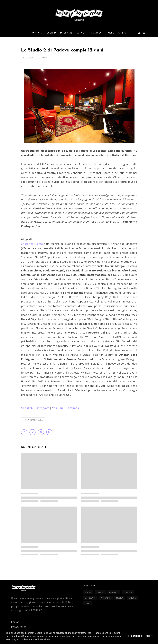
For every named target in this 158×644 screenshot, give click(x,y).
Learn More (136, 636)
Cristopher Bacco (32, 244)
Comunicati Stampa (33, 420)
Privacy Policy (18, 627)
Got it (149, 636)
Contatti (16, 622)
